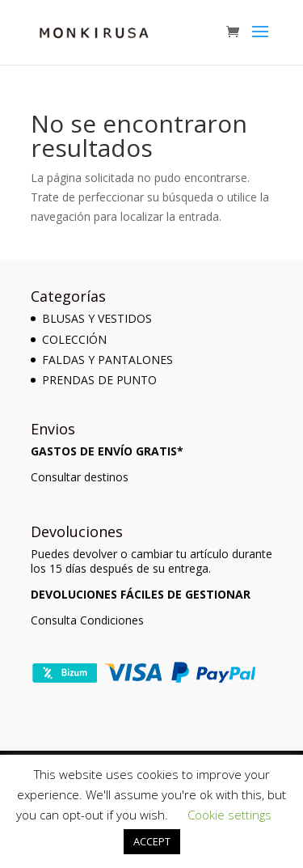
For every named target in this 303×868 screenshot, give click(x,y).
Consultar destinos (80, 477)
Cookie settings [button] (229, 815)
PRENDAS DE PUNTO (99, 380)
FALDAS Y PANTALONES (107, 360)
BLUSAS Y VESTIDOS (97, 318)
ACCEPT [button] (152, 841)
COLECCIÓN (74, 339)
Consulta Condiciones (87, 620)
